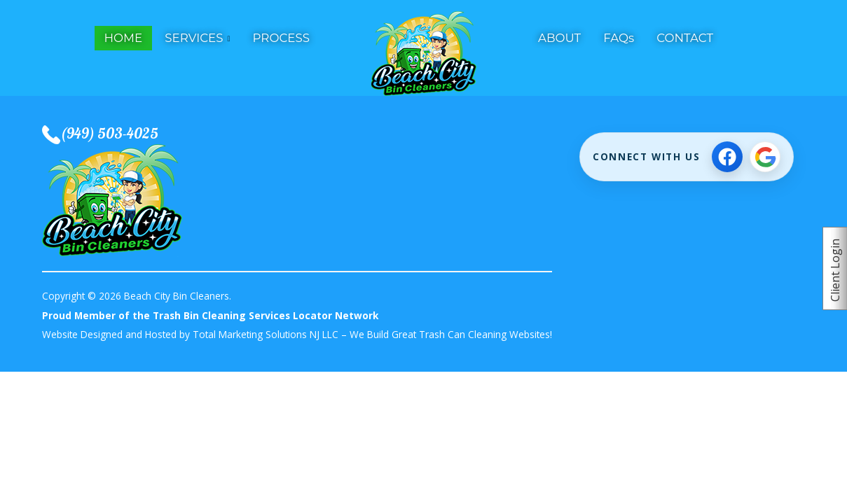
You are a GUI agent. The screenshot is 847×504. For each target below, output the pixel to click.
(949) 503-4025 (109, 133)
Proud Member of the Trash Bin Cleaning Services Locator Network (210, 315)
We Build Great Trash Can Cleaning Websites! (451, 334)
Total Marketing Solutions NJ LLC (266, 334)
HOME (124, 38)
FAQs (619, 38)
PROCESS (281, 38)
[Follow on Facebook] (727, 157)
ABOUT (559, 38)
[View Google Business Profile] (765, 157)
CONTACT (685, 38)
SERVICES (194, 38)
